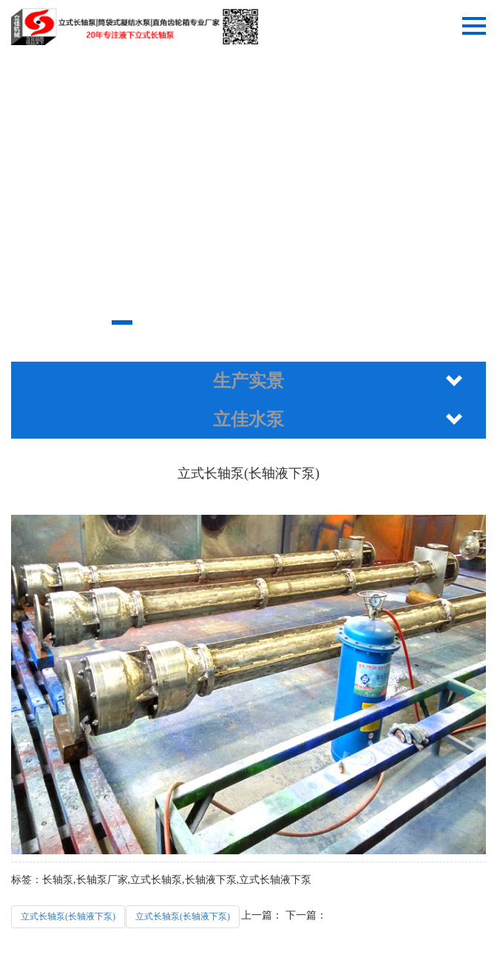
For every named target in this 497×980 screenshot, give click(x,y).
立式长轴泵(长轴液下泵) (68, 916)
